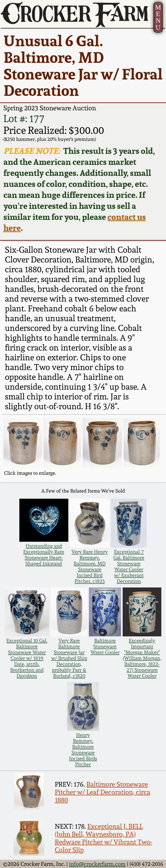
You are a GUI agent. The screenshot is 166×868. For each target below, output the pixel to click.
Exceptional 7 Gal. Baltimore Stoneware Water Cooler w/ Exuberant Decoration (129, 566)
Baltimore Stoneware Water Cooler (105, 646)
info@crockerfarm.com (97, 864)
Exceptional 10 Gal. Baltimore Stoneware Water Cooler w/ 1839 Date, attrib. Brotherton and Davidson (27, 658)
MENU (158, 17)
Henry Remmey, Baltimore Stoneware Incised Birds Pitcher (83, 750)
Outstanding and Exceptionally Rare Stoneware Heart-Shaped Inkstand (44, 555)
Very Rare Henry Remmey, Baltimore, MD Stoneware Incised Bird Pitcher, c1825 (90, 566)
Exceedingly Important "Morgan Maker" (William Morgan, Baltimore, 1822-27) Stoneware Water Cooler (142, 658)
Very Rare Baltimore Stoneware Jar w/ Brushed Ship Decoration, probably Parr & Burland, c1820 (69, 658)
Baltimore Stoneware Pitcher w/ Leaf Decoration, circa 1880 (103, 792)
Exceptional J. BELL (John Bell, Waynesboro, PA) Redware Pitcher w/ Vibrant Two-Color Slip (104, 838)
